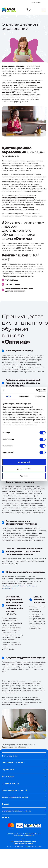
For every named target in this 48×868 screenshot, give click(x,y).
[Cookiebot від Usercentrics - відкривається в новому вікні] (36, 390)
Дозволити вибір (24, 469)
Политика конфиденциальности (23, 842)
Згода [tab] (9, 396)
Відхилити (24, 476)
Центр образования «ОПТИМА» (15, 745)
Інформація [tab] (24, 396)
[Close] (47, 1)
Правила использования (23, 844)
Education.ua (29, 835)
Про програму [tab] (39, 396)
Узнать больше (36, 2)
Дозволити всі (24, 462)
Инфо (31, 745)
